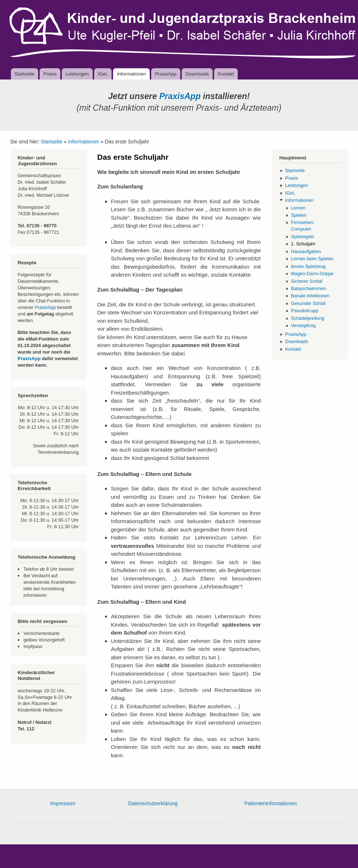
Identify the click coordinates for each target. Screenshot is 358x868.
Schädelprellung (307, 318)
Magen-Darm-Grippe (312, 274)
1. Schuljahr (303, 244)
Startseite (25, 74)
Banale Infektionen (310, 296)
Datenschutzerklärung (153, 803)
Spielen (299, 215)
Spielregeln (302, 237)
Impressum (63, 803)
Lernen (298, 208)
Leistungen (77, 74)
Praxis (50, 74)
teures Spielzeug (308, 266)
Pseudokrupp (304, 311)
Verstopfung (303, 325)
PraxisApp (166, 74)
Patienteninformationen (271, 803)
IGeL (103, 74)
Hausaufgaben (306, 251)
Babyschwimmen (308, 288)
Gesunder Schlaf (308, 303)
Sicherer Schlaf (307, 281)
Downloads (197, 74)
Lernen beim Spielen (312, 259)
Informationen (132, 74)
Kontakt (226, 74)
